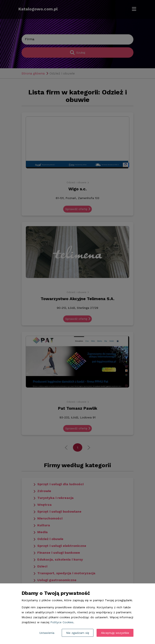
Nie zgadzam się (78, 633)
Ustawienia (47, 633)
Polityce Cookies (62, 622)
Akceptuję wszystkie (115, 633)
